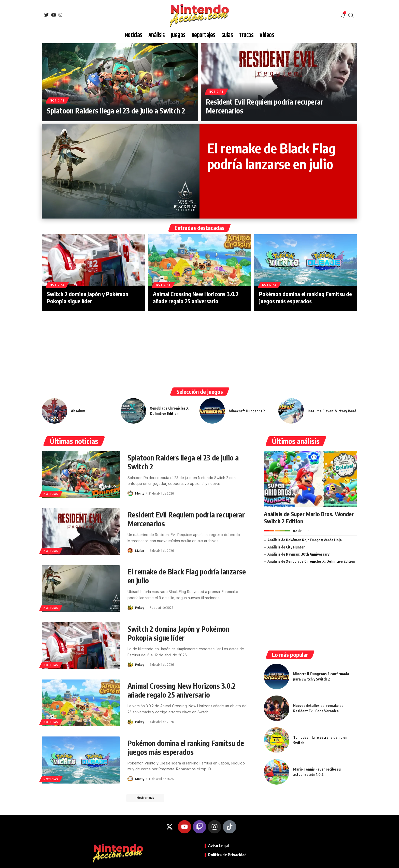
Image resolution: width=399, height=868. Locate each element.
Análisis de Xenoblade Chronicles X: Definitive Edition (311, 561)
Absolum (78, 411)
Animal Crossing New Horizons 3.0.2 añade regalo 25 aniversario (196, 298)
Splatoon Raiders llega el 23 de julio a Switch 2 (116, 111)
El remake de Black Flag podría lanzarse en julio (271, 156)
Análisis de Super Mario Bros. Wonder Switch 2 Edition (309, 518)
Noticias (57, 100)
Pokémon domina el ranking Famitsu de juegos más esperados (305, 298)
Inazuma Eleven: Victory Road (332, 411)
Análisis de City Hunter (286, 547)
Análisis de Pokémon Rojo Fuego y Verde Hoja (305, 540)
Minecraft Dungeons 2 (247, 411)
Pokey (140, 607)
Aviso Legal (218, 846)
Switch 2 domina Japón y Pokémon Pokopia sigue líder (88, 298)
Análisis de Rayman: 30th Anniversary (298, 554)
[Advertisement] (199, 349)
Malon (140, 551)
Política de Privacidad (227, 855)
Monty (140, 493)
